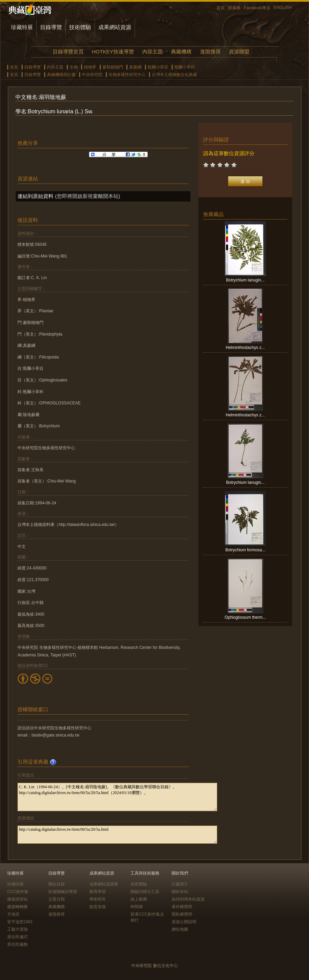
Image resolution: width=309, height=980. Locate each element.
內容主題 (152, 52)
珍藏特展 (22, 27)
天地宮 (13, 914)
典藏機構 (181, 52)
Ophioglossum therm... (245, 617)
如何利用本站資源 (188, 899)
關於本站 (180, 892)
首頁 (221, 8)
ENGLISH (283, 8)
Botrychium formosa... (245, 550)
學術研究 (98, 899)
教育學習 (98, 892)
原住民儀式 (17, 937)
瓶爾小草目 (158, 67)
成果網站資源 (115, 27)
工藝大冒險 (17, 929)
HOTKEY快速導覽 (113, 52)
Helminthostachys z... (245, 348)
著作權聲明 (182, 907)
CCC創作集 (18, 892)
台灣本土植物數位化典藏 (174, 75)
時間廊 (137, 907)
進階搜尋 (210, 52)
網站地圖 (180, 929)
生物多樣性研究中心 (127, 75)
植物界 (90, 67)
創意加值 (98, 907)
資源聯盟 (239, 52)
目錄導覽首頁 (68, 52)
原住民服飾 (17, 944)
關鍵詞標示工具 (145, 892)
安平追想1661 (20, 922)
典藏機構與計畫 (61, 75)
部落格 (234, 8)
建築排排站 (17, 899)
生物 (74, 67)
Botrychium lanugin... (245, 280)
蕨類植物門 (113, 67)
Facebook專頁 (257, 8)
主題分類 (57, 899)
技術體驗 (80, 27)
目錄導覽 (51, 27)
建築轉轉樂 (17, 907)
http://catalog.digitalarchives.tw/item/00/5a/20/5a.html (117, 835)
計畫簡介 (180, 884)
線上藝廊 (139, 899)
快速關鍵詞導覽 (63, 892)
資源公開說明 (184, 922)
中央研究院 (92, 75)
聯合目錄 (57, 884)
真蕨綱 (135, 67)
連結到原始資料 (35, 196)
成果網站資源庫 (104, 884)
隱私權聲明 (182, 914)
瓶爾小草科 (185, 67)
